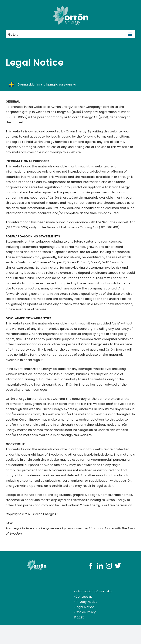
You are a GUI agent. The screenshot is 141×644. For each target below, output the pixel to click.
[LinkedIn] (100, 566)
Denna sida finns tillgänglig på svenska (47, 84)
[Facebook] (91, 566)
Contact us (84, 597)
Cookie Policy (86, 612)
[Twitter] (118, 566)
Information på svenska (94, 591)
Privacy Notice (86, 602)
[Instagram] (109, 566)
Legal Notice (85, 607)
